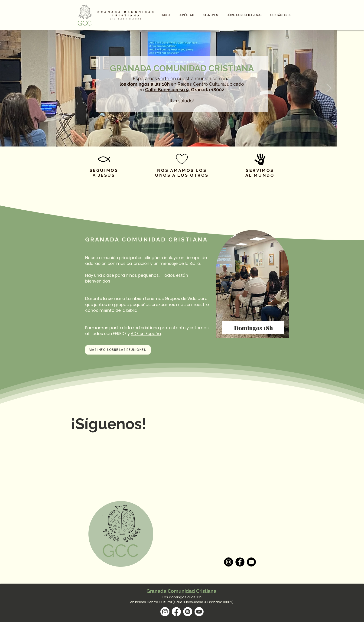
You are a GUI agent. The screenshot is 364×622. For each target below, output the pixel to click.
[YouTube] (251, 562)
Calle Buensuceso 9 (167, 90)
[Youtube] (199, 612)
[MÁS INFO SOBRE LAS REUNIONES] (118, 350)
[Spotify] (188, 612)
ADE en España (146, 334)
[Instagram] (229, 562)
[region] (253, 285)
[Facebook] (240, 562)
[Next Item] (329, 88)
